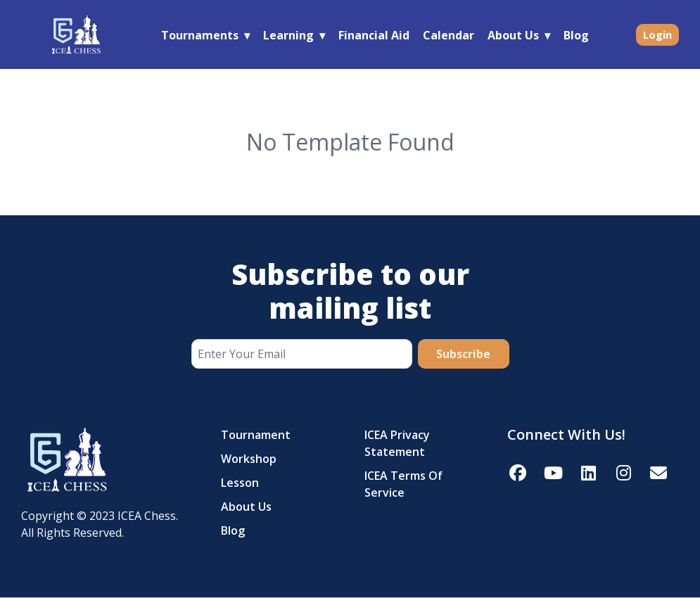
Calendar (448, 35)
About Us (513, 35)
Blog (576, 35)
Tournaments (200, 35)
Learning (288, 35)
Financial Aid (374, 35)
